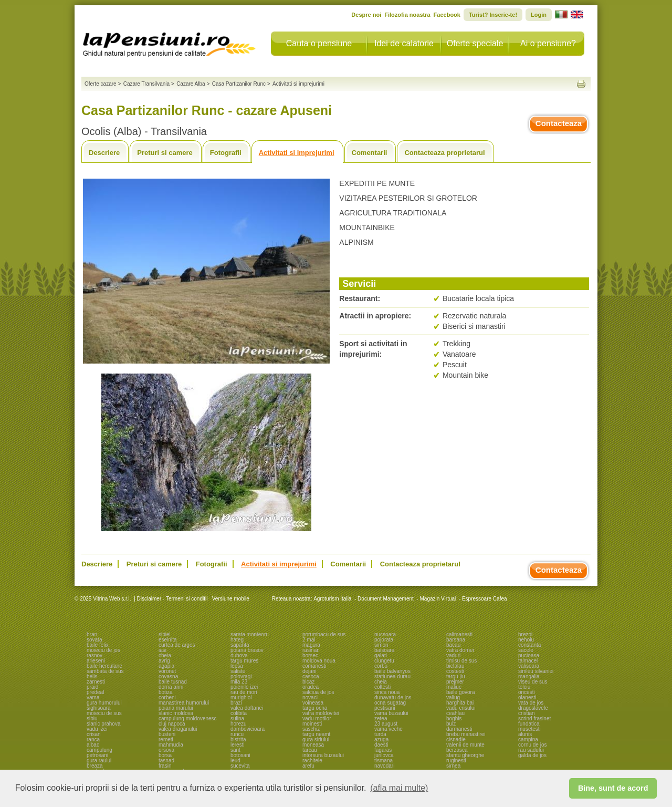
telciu (524, 687)
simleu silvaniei (536, 671)
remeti (166, 739)
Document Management (386, 599)
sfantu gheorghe (465, 755)
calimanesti (459, 634)
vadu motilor (317, 718)
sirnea (453, 766)
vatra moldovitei (321, 713)
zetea (381, 718)
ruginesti (456, 761)
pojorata (384, 640)
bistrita (238, 739)
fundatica (529, 724)
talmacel (528, 661)
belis (92, 676)
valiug (453, 697)
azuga (381, 739)
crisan (94, 734)
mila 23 (239, 682)
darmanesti (459, 729)
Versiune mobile (230, 599)
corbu (381, 666)
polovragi (241, 676)
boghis (454, 718)
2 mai (309, 640)
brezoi (525, 634)
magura (311, 645)
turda (380, 734)
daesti (381, 745)
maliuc (454, 687)
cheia (165, 655)
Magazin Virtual (438, 599)
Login (539, 15)
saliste (238, 671)
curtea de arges (177, 645)
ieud (235, 761)
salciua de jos (318, 692)
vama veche (388, 729)
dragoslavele (533, 708)
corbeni (167, 697)
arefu (308, 766)
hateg (237, 640)
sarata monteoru (250, 634)
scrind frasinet (534, 718)
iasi (162, 650)
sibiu (92, 718)
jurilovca (384, 755)
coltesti (382, 687)
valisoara (529, 666)
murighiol (241, 697)
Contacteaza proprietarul (444, 153)
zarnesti (96, 682)
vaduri (453, 655)
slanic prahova (103, 724)
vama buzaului (391, 713)
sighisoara (99, 708)
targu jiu (456, 676)
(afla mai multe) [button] (399, 788)
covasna (168, 676)
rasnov (94, 655)
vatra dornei (460, 650)
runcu (237, 734)
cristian (527, 713)
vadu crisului (461, 708)
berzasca (457, 750)
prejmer (455, 682)
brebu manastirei (466, 734)
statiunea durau (392, 676)
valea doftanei (247, 708)
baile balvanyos (392, 671)
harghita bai (460, 703)
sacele (526, 650)
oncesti (527, 692)
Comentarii (370, 153)
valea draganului (178, 729)
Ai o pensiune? (548, 43)
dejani (309, 671)
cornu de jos (532, 745)
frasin (165, 766)
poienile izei (244, 687)
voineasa (313, 703)
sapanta (240, 645)
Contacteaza (559, 123)
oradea (311, 687)
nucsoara (385, 634)
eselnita (167, 640)
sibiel (165, 634)
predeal (95, 692)
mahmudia (171, 745)
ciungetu (384, 661)
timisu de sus (461, 661)
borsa (165, 755)
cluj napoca (172, 724)
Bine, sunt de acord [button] (613, 788)
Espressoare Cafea (485, 599)
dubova (239, 655)
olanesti (527, 697)
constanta (529, 645)
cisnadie (456, 739)
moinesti (312, 724)
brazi (236, 703)
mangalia (529, 676)
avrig (164, 661)
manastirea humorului (184, 703)
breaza (95, 766)
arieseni (96, 661)
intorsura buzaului (323, 755)
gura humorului (104, 703)
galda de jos (532, 755)
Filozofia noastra (407, 15)
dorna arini (171, 687)
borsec (310, 655)
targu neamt (316, 734)
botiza (166, 692)
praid (92, 687)
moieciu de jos (103, 650)
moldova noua (319, 661)
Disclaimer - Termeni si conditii (172, 599)
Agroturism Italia (332, 599)
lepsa (237, 666)
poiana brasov (247, 650)
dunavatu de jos (393, 697)
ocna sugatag (390, 703)
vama (93, 697)
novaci (310, 697)
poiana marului (176, 708)
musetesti (529, 729)
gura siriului (316, 739)
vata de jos (531, 703)
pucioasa (529, 655)
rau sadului (531, 750)
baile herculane (104, 666)
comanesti (314, 666)
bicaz (308, 682)
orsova (166, 750)
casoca (311, 676)
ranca (93, 739)
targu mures (244, 661)
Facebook (447, 15)
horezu (239, 724)
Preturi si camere (165, 153)
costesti (455, 671)
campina (528, 739)
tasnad (166, 761)
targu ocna (315, 708)
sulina (237, 718)
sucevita (240, 766)
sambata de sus (105, 671)
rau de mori (244, 692)
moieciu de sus (104, 713)
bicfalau (455, 666)
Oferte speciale (475, 43)
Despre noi (366, 15)
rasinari (311, 650)
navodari (384, 766)
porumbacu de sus (324, 634)
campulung (99, 750)
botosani (240, 755)
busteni (167, 734)
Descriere (104, 153)
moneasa (313, 745)
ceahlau (455, 713)
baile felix (98, 645)
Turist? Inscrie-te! (493, 15)
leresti (238, 745)
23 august (386, 724)
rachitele (312, 761)
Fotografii (226, 153)
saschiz (311, 729)
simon (381, 645)
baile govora (460, 692)
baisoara (384, 650)
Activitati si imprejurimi (297, 153)
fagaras (383, 750)
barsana (456, 640)
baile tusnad (173, 682)
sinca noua (387, 692)
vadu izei (97, 729)
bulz (451, 724)
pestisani (385, 708)
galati (381, 655)
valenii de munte (465, 745)
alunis (525, 734)
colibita (239, 713)
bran (92, 634)
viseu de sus (533, 682)
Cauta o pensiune (319, 43)
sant (235, 750)
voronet (167, 671)
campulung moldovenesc (188, 718)
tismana (384, 761)
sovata (94, 640)
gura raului (99, 761)
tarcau (310, 750)
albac (93, 745)
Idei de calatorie (404, 43)
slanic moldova (176, 713)
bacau (453, 645)
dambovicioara (248, 729)
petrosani (97, 755)
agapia (166, 666)
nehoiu (526, 640)
